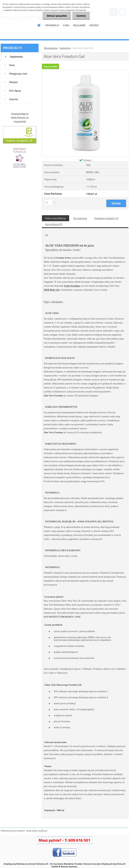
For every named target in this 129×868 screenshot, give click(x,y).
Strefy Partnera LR (20, 118)
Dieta (12, 65)
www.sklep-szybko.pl (37, 831)
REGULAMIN (79, 25)
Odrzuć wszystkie (57, 16)
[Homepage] (39, 25)
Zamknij (81, 16)
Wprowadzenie (51, 48)
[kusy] (48, 203)
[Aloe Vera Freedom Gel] (85, 71)
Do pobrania (80, 218)
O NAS (66, 25)
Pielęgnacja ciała (18, 74)
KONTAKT (94, 25)
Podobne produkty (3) (106, 218)
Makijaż (13, 82)
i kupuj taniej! (20, 121)
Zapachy (14, 99)
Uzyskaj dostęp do (20, 114)
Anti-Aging (15, 91)
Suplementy (16, 57)
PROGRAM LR (52, 25)
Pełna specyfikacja (56, 218)
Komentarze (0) (54, 224)
